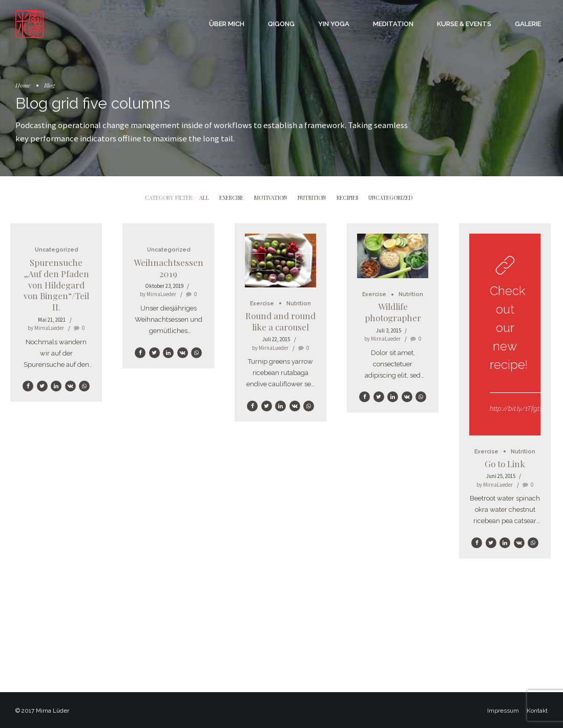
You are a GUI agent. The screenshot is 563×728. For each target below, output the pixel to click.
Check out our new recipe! (509, 328)
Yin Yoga (334, 24)
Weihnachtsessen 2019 (169, 268)
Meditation (393, 24)
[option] (280, 260)
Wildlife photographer (393, 312)
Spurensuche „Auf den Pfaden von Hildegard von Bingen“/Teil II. (56, 285)
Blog (49, 85)
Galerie (528, 24)
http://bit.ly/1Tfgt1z (517, 409)
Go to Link (505, 464)
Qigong (281, 24)
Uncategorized (56, 250)
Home (23, 85)
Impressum (503, 711)
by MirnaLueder (46, 328)
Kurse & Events (464, 24)
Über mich (227, 24)
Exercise (262, 304)
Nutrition (299, 304)
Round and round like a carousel (280, 321)
